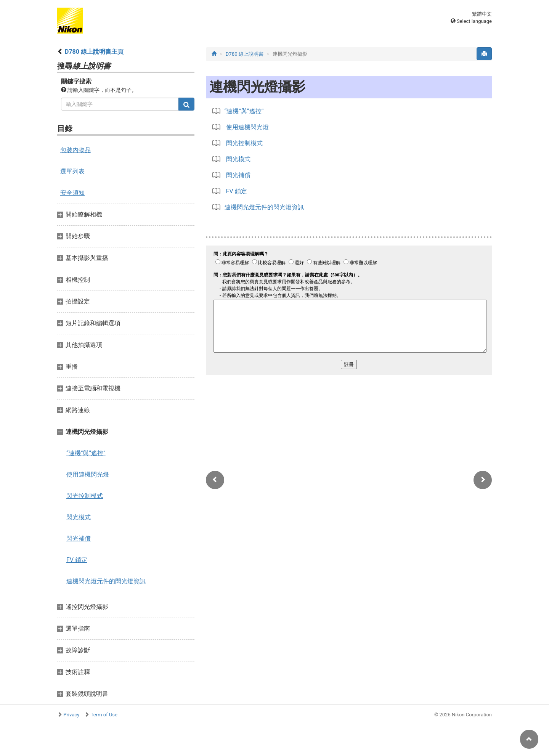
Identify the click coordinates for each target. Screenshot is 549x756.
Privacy (71, 715)
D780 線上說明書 (245, 54)
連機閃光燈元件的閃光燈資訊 (106, 581)
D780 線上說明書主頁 (94, 52)
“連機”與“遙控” (86, 453)
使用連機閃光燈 (88, 474)
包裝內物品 (75, 150)
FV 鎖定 (77, 560)
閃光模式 (79, 517)
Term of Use (104, 715)
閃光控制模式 (85, 496)
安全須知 (72, 193)
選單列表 (72, 171)
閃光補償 (79, 539)
